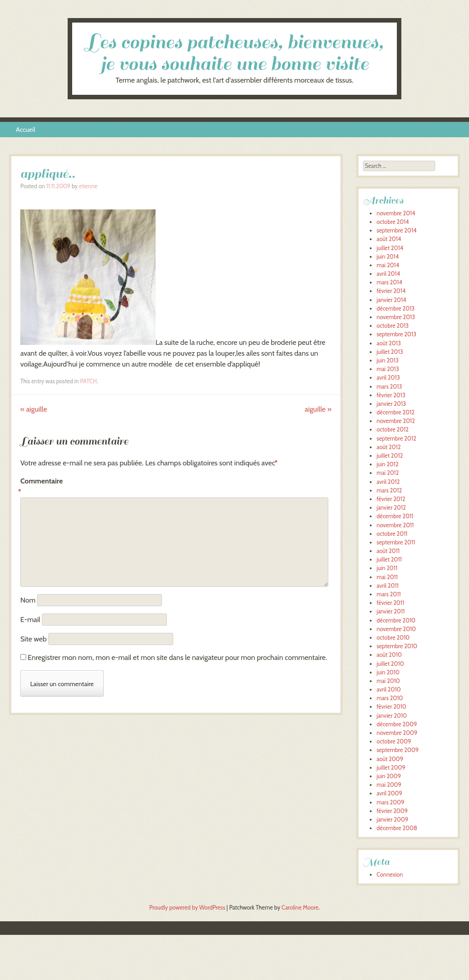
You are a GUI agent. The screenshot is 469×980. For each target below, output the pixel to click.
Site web (33, 639)
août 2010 (389, 655)
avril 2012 (388, 482)
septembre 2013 (396, 334)
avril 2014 (388, 274)
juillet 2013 (390, 352)
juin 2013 (388, 360)
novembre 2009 (397, 733)
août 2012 (389, 447)
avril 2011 (388, 586)
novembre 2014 (396, 213)
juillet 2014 (390, 248)
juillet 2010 (390, 664)
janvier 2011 (391, 611)
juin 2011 (387, 568)
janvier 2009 (392, 820)
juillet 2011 (389, 560)
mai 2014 (388, 265)
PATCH (88, 381)
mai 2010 (388, 681)
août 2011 (388, 551)
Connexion (390, 875)
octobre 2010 (393, 638)
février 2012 (391, 499)
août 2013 (389, 343)
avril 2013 (388, 378)
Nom (28, 600)
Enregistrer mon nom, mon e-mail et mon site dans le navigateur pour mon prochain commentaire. (178, 657)
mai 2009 (389, 785)
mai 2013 (388, 369)
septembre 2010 (397, 646)
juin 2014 (388, 257)
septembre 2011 (396, 542)
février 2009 (392, 811)
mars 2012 (389, 490)
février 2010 (391, 707)
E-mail (30, 620)
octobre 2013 (393, 326)
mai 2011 (387, 577)
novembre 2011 (395, 525)
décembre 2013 (395, 309)
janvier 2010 (392, 716)
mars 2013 (389, 387)
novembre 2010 (396, 629)
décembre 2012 (395, 412)
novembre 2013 (396, 317)
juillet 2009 (391, 768)
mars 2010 (390, 698)
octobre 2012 (393, 430)
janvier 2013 (391, 404)
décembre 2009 (397, 724)
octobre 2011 (392, 534)
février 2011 (390, 603)
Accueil (25, 130)
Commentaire (39, 487)
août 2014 (389, 239)
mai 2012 (388, 473)
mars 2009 (390, 802)
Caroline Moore (300, 908)
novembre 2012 (396, 421)
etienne (88, 186)
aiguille (34, 409)
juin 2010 (388, 672)
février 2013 (391, 395)
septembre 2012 (396, 439)
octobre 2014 (393, 222)
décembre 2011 (395, 516)
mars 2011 (389, 594)
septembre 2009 (398, 750)
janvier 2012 (391, 508)
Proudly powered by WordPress (187, 908)
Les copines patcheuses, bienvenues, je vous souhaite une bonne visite (235, 53)
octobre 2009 (394, 741)
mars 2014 (389, 282)
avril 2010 (389, 690)
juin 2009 (389, 776)
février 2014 (391, 291)
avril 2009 (389, 793)
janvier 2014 (391, 300)
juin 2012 (388, 464)
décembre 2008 (397, 828)
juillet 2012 (390, 456)
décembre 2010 (396, 620)
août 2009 (390, 759)
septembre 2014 (397, 230)
